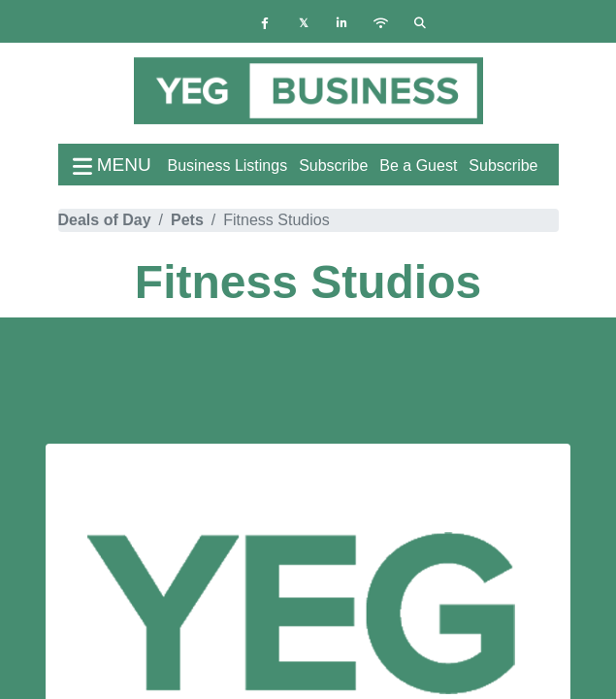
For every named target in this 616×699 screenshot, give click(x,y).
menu (112, 165)
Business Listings (228, 166)
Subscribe (503, 166)
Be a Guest (418, 166)
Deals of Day (105, 220)
